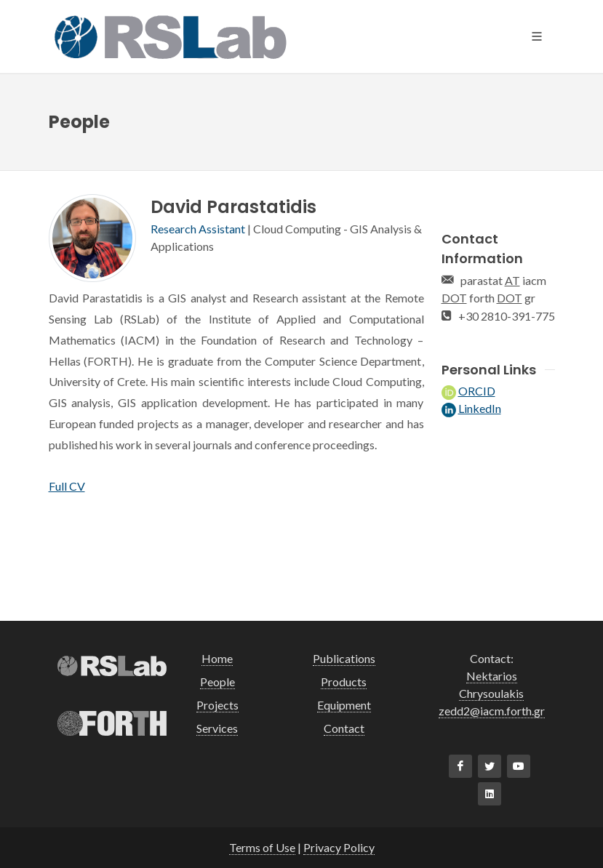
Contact (344, 728)
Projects (217, 705)
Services (217, 728)
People (217, 682)
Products (344, 682)
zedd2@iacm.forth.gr (492, 711)
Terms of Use (262, 847)
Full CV (67, 486)
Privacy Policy (339, 847)
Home (217, 658)
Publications (344, 658)
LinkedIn (480, 408)
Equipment (344, 705)
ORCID (477, 391)
